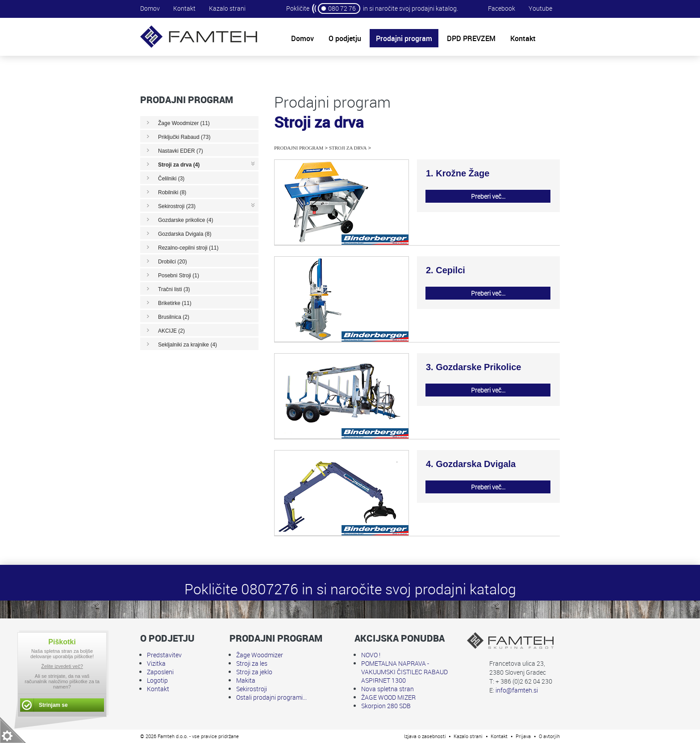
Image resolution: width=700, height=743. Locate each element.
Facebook (502, 8)
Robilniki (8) (172, 192)
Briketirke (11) (175, 303)
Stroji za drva (348, 148)
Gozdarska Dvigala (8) (185, 234)
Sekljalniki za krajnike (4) (187, 345)
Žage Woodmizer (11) (184, 123)
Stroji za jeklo (254, 672)
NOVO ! (371, 655)
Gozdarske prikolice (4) (185, 220)
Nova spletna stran (387, 689)
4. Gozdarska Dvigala (471, 464)
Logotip (157, 680)
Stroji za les (252, 663)
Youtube (540, 8)
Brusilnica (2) (174, 317)
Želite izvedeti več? (62, 666)
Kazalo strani (227, 8)
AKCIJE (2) (171, 331)
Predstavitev (164, 655)
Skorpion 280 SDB (386, 706)
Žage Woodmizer (260, 655)
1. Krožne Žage (458, 173)
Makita (246, 680)
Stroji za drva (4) (179, 165)
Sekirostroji (252, 689)
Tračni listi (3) (174, 289)
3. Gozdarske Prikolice (473, 367)
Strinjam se (53, 705)
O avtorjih (549, 736)
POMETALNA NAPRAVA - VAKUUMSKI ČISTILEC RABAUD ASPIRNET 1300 (404, 672)
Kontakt (184, 8)
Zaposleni (160, 672)
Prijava (523, 736)
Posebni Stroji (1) (179, 275)
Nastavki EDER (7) (181, 151)
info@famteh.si (517, 690)
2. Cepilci (446, 270)
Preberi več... (488, 196)
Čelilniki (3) (171, 179)
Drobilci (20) (173, 262)
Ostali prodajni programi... (271, 697)
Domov (150, 8)
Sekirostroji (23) (177, 206)
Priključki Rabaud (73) (184, 137)
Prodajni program (299, 148)
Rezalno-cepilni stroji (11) (188, 248)
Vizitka (156, 663)
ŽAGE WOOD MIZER (388, 697)
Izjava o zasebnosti (425, 736)
